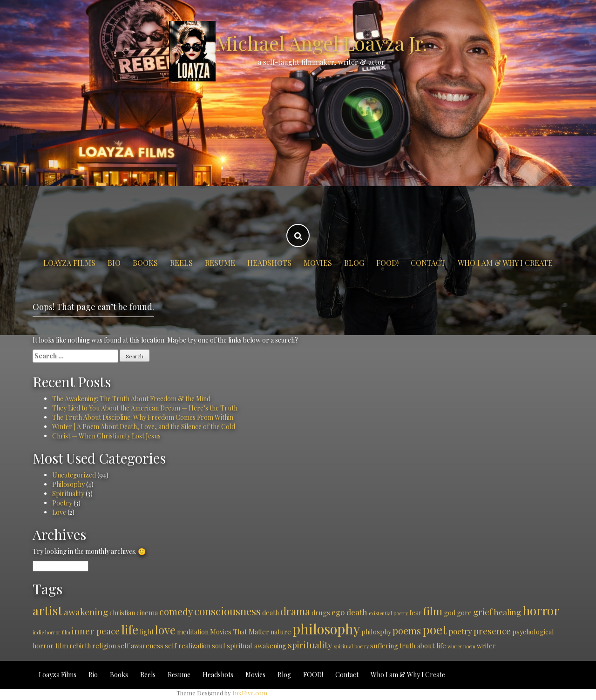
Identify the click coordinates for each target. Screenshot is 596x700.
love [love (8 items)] (165, 630)
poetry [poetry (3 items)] (460, 631)
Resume (220, 263)
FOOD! (387, 263)
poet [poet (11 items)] (435, 629)
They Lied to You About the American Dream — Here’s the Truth (145, 408)
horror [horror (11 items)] (541, 610)
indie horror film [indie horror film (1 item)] (51, 632)
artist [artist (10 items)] (47, 610)
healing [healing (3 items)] (507, 612)
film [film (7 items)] (433, 611)
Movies (318, 263)
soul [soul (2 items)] (219, 646)
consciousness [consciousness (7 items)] (227, 611)
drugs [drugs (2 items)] (321, 612)
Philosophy (68, 484)
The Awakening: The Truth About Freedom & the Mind (131, 399)
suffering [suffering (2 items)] (384, 646)
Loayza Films (69, 263)
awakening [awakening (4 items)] (86, 612)
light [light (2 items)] (147, 632)
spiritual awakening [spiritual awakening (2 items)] (257, 646)
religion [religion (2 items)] (104, 646)
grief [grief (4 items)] (483, 612)
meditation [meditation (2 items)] (193, 632)
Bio (114, 263)
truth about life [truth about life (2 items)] (423, 646)
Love (59, 512)
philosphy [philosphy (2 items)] (376, 632)
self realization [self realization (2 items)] (188, 646)
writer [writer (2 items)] (486, 646)
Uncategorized (74, 475)
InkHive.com (250, 693)
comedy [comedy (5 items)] (176, 611)
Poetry (62, 503)
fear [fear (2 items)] (416, 612)
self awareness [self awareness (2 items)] (140, 646)
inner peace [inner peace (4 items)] (96, 631)
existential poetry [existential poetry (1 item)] (388, 613)
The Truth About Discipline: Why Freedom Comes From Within (143, 417)
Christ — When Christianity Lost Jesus (106, 436)
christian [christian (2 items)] (122, 612)
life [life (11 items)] (130, 629)
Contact (428, 263)
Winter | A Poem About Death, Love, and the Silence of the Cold (144, 427)
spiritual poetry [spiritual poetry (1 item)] (351, 646)
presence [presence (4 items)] (492, 631)
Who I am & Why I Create (505, 263)
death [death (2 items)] (271, 612)
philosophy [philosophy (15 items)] (326, 629)
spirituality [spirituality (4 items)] (310, 645)
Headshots (269, 263)
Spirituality (68, 494)
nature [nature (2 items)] (281, 632)
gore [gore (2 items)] (464, 612)
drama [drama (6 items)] (295, 611)
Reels (181, 263)
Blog (354, 263)
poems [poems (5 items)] (407, 630)
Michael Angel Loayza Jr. (322, 43)
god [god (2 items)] (450, 612)
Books (145, 263)
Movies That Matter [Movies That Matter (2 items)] (240, 632)
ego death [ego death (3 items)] (349, 612)
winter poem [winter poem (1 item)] (461, 646)
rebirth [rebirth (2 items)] (80, 646)
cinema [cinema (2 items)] (147, 612)
